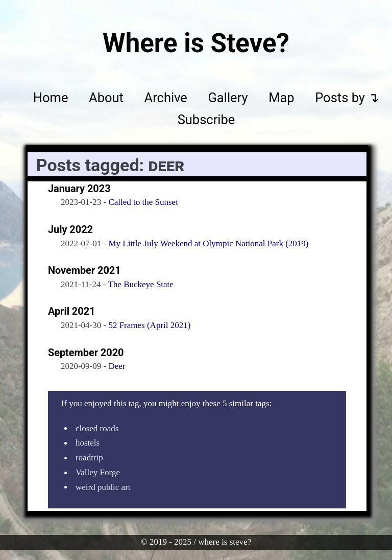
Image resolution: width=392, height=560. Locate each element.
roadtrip (89, 458)
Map (281, 98)
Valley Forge (98, 473)
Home (51, 98)
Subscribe (206, 120)
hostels (88, 443)
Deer (117, 366)
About (106, 98)
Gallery (228, 98)
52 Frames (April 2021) (149, 325)
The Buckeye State (140, 284)
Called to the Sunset (143, 202)
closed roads (97, 428)
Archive (166, 98)
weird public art (103, 487)
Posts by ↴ (347, 98)
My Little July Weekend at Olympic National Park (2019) (208, 243)
